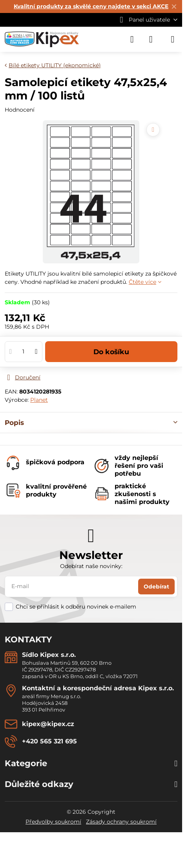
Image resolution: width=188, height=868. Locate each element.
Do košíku (111, 352)
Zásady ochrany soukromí (121, 822)
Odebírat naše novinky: (91, 566)
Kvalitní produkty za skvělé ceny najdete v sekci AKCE (91, 6)
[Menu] (173, 39)
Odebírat (156, 587)
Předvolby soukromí (53, 822)
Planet (39, 400)
